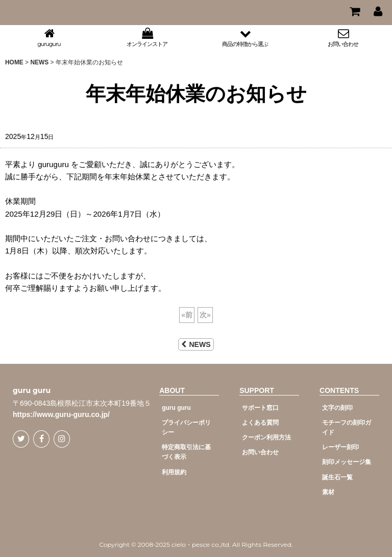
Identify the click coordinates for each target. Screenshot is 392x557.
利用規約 (174, 472)
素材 (328, 492)
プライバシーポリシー (186, 427)
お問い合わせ (260, 452)
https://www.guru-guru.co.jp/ (61, 414)
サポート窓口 (260, 408)
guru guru (32, 391)
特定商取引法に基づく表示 (186, 452)
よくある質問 (260, 423)
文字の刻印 (337, 408)
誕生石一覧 (337, 477)
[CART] (354, 11)
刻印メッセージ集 (347, 462)
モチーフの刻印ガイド (347, 427)
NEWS (196, 344)
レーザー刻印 (340, 447)
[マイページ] (378, 11)
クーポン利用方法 (266, 437)
